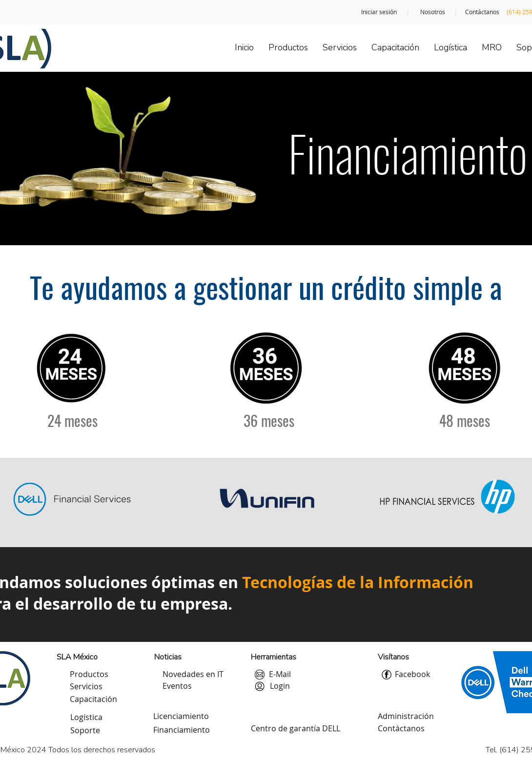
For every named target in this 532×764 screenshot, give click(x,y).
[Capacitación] (93, 700)
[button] (280, 686)
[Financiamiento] (182, 730)
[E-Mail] (280, 675)
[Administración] (406, 717)
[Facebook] (412, 675)
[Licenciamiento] (181, 717)
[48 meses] (465, 420)
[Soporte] (85, 731)
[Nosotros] (432, 12)
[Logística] (86, 718)
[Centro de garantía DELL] (296, 729)
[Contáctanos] (482, 12)
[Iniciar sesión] (379, 12)
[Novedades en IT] (193, 675)
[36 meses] (269, 420)
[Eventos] (177, 686)
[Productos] (89, 675)
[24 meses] (72, 420)
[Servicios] (86, 687)
